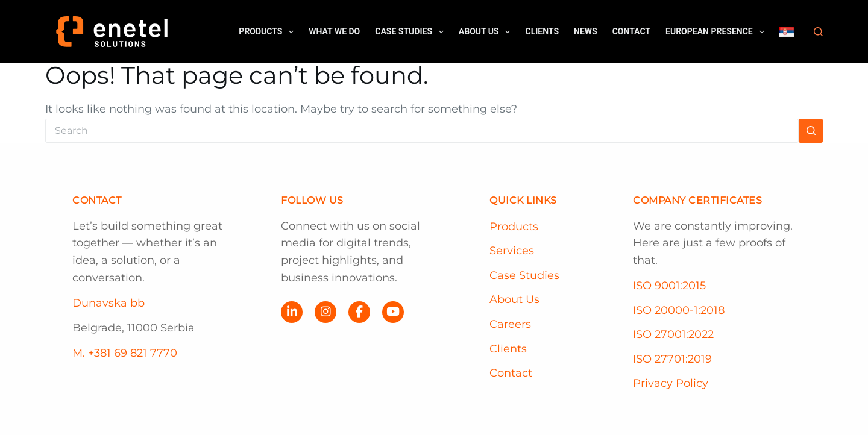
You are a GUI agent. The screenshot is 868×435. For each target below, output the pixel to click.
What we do (334, 31)
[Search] (818, 32)
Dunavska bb (108, 303)
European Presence (717, 32)
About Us (514, 299)
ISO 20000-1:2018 (679, 310)
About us (487, 32)
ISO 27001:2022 (673, 334)
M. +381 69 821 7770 (125, 353)
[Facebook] (359, 312)
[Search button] (811, 131)
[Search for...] (422, 131)
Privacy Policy (671, 383)
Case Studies (412, 32)
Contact (631, 31)
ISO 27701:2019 (672, 359)
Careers (510, 324)
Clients (542, 31)
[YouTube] (393, 312)
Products (269, 32)
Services (512, 251)
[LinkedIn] (292, 312)
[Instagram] (325, 312)
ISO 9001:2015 (669, 286)
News (586, 31)
